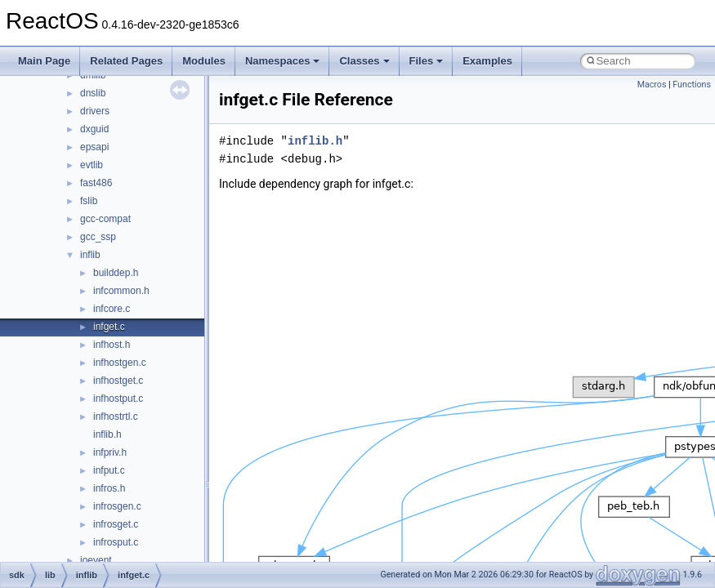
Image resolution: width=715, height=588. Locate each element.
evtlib (92, 165)
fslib (89, 201)
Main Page (44, 61)
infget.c (109, 327)
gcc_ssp (98, 237)
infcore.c (112, 309)
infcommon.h (121, 291)
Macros (652, 85)
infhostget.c (118, 381)
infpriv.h (110, 452)
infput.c (109, 470)
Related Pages (126, 61)
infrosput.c (116, 542)
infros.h (109, 488)
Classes (364, 61)
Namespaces (283, 61)
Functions (692, 85)
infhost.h (112, 345)
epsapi (94, 147)
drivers (95, 111)
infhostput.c (118, 399)
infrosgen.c (117, 506)
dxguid (94, 129)
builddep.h (116, 273)
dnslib (93, 93)
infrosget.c (116, 524)
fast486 (96, 183)
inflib (90, 255)
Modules (204, 61)
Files (427, 61)
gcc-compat (105, 219)
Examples (487, 61)
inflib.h (107, 434)
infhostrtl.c (116, 416)
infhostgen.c (120, 363)
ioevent (96, 560)
